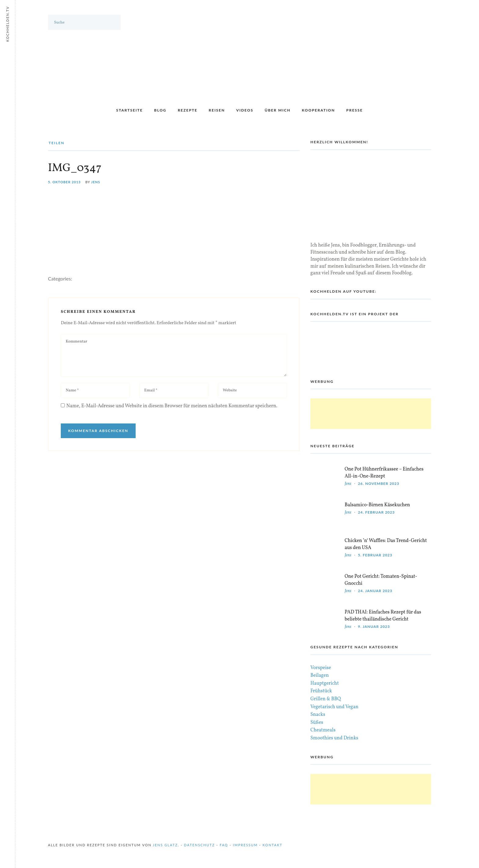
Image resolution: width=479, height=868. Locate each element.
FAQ (224, 845)
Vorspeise (321, 668)
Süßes (317, 723)
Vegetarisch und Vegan (334, 707)
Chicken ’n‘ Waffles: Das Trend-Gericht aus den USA (386, 544)
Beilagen (320, 676)
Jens (96, 182)
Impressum (245, 845)
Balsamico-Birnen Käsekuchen (377, 505)
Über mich (277, 110)
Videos (245, 110)
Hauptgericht (325, 683)
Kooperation (318, 110)
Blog (160, 110)
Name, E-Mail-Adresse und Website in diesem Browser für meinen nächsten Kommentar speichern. (172, 406)
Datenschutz (199, 845)
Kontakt (273, 845)
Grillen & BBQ (326, 699)
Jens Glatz (165, 845)
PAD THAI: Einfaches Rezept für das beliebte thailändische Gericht (383, 616)
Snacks (318, 715)
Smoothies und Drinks (334, 738)
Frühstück (321, 691)
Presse (355, 110)
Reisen (217, 110)
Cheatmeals (323, 730)
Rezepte (188, 110)
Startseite (129, 110)
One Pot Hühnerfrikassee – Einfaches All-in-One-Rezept (384, 473)
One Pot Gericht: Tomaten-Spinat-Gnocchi (381, 580)
